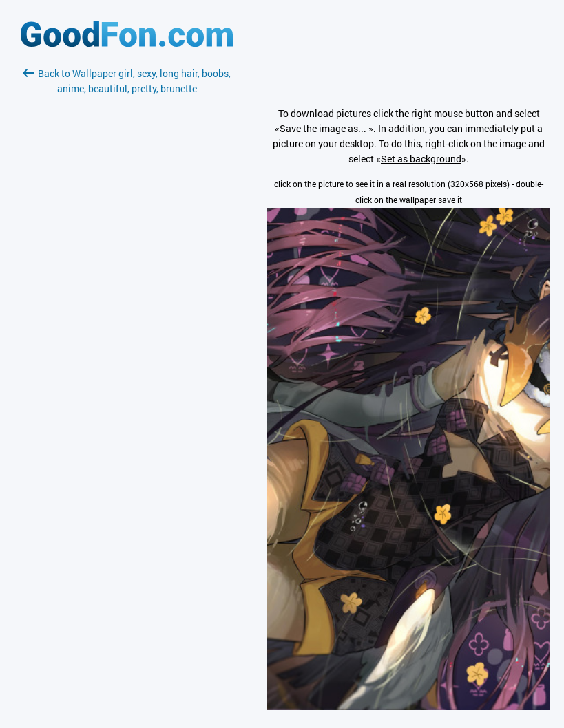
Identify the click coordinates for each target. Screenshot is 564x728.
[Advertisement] (127, 259)
